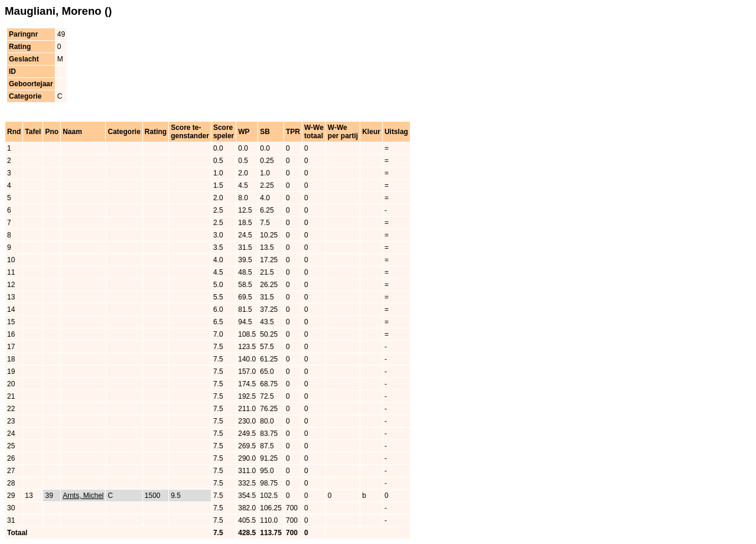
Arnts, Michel (83, 496)
